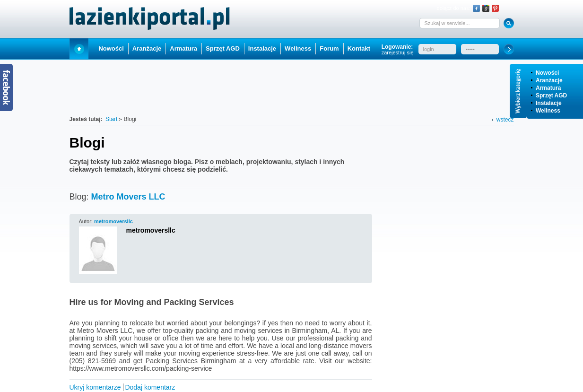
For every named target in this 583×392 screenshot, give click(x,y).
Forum (329, 48)
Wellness (548, 111)
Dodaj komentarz (150, 387)
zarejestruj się (398, 52)
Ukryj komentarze (95, 387)
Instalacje (549, 103)
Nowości (547, 73)
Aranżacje (549, 80)
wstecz (505, 120)
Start (79, 48)
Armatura (548, 88)
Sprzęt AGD (551, 96)
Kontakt (359, 48)
